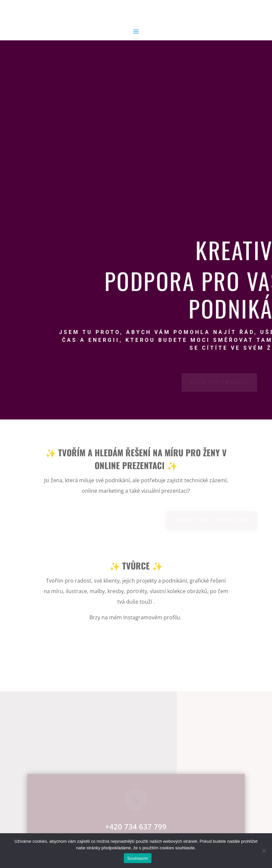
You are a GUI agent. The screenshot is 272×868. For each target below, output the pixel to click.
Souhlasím (138, 858)
